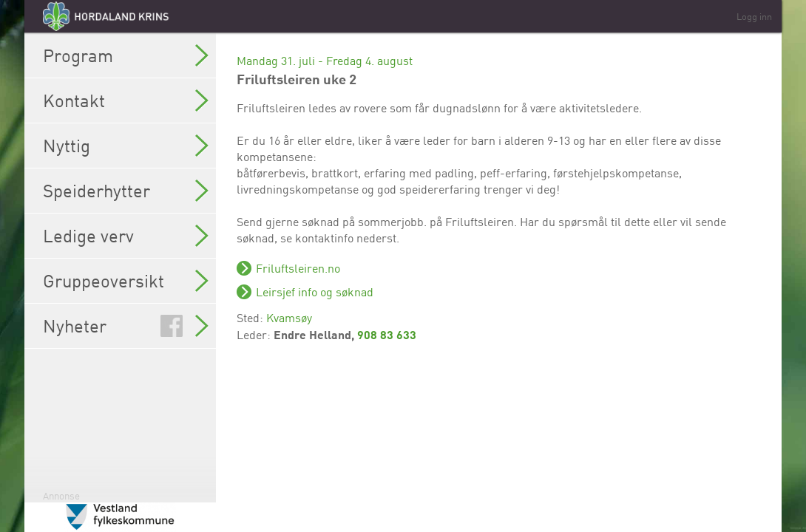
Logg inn (754, 16)
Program (126, 55)
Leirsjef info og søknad (315, 292)
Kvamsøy (289, 318)
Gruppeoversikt (126, 281)
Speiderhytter (126, 191)
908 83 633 (387, 334)
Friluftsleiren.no (298, 268)
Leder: (255, 335)
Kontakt (126, 100)
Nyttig (126, 146)
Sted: (251, 318)
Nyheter (126, 326)
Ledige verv (126, 236)
